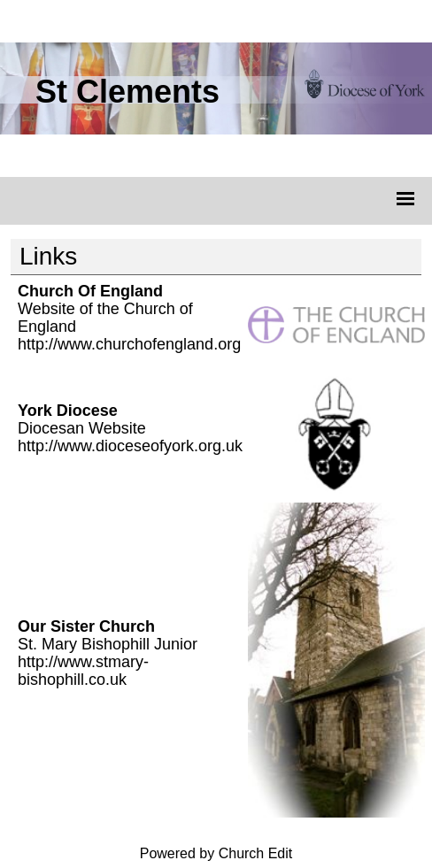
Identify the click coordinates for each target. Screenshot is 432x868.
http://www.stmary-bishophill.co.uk (83, 671)
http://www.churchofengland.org (129, 344)
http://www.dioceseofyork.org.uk (130, 446)
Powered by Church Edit (216, 853)
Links (48, 256)
